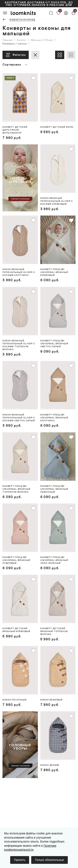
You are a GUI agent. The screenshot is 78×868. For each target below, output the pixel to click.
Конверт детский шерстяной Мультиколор (15, 130)
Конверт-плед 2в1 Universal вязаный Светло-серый (54, 344)
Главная (7, 40)
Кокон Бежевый (51, 700)
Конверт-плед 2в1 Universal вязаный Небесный (54, 489)
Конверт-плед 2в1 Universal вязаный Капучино (54, 418)
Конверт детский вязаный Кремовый (16, 630)
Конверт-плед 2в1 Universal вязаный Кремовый (54, 272)
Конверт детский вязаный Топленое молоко (54, 631)
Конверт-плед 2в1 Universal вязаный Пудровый (16, 560)
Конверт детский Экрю (57, 127)
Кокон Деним (50, 765)
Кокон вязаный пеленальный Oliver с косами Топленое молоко (19, 345)
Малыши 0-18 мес (42, 40)
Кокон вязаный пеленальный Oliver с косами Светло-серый (19, 418)
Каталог (22, 40)
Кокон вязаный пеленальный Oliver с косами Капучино (19, 272)
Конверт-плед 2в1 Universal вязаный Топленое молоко (16, 489)
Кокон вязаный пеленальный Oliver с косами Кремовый (57, 201)
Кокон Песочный (15, 700)
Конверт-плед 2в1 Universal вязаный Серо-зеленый (54, 560)
